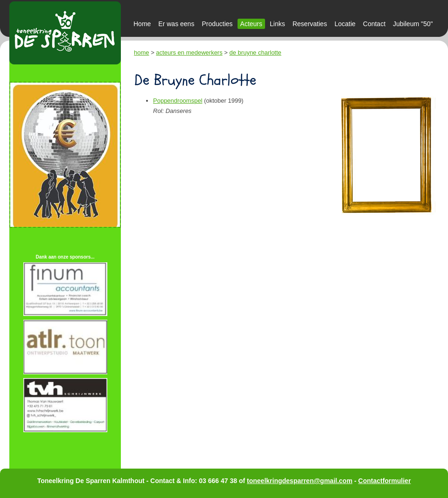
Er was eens (176, 24)
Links (277, 24)
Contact (374, 24)
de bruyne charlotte (255, 53)
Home (142, 24)
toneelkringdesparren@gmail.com (300, 481)
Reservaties (310, 24)
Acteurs (251, 24)
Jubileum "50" (413, 24)
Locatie (345, 24)
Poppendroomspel (178, 101)
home (142, 53)
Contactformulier (385, 481)
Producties (217, 24)
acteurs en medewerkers (189, 53)
